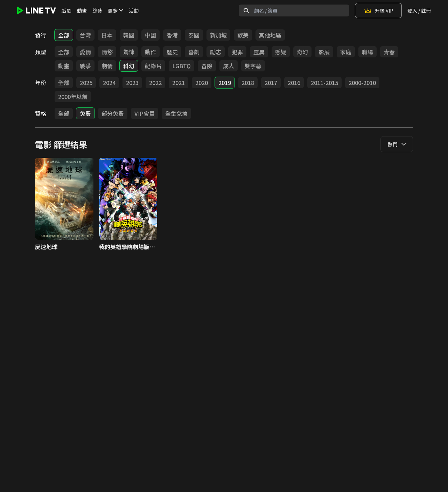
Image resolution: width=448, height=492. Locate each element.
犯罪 (237, 52)
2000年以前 (73, 97)
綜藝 (97, 10)
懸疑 (281, 52)
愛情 (85, 52)
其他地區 (270, 35)
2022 (155, 83)
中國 (150, 35)
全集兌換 (176, 113)
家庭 (346, 52)
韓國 (129, 35)
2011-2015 (324, 83)
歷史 (172, 52)
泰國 (194, 35)
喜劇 (194, 52)
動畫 (82, 10)
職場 (367, 52)
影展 (324, 52)
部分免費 (113, 113)
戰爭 (85, 66)
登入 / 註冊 (419, 10)
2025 (86, 83)
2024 (109, 83)
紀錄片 (153, 66)
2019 (225, 83)
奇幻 (302, 52)
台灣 (85, 35)
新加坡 (218, 35)
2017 (271, 83)
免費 (85, 113)
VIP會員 (145, 113)
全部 (64, 35)
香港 (172, 35)
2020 (202, 83)
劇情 (107, 66)
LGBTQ (181, 66)
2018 (248, 83)
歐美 (243, 35)
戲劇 (66, 10)
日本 (107, 35)
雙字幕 (253, 66)
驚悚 (129, 52)
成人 (229, 66)
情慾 (107, 52)
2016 (294, 83)
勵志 (216, 52)
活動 (134, 10)
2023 (132, 83)
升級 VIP (378, 10)
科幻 (129, 66)
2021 (178, 83)
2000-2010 (362, 83)
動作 (150, 52)
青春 (389, 52)
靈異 (259, 52)
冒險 (207, 66)
